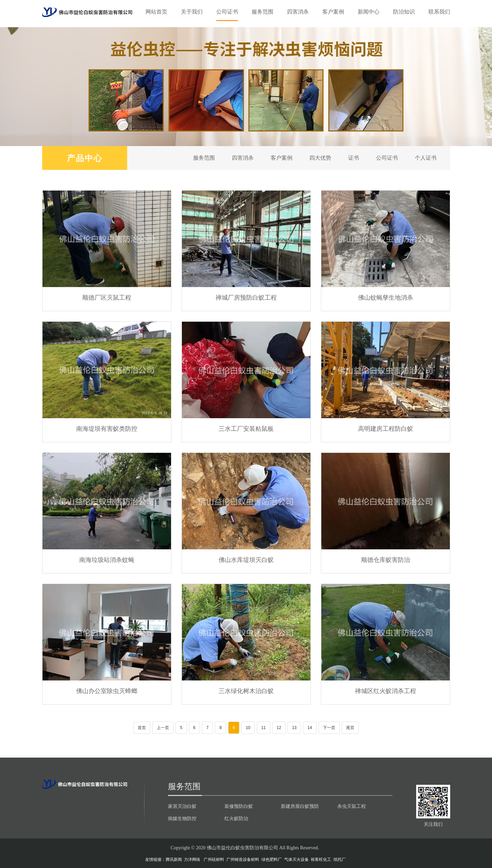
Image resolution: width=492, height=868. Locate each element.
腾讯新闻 (174, 860)
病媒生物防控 (182, 818)
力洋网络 (192, 860)
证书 (354, 158)
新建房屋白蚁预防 (300, 806)
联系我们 (439, 12)
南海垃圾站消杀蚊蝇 (107, 560)
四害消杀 (298, 12)
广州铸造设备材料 (243, 860)
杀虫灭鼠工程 (352, 806)
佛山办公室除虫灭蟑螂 (107, 691)
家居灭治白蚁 (182, 806)
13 (294, 728)
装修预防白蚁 (239, 806)
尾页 (350, 728)
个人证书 (426, 158)
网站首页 (156, 12)
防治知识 (404, 12)
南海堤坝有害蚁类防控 (107, 428)
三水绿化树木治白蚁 (246, 691)
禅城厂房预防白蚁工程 (246, 297)
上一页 (163, 728)
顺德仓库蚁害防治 (386, 560)
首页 (142, 728)
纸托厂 (340, 860)
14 (310, 728)
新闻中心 (369, 12)
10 (248, 728)
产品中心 (85, 158)
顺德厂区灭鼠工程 (107, 297)
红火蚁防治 (236, 818)
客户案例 (333, 12)
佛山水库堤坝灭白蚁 (246, 560)
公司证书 (227, 12)
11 (263, 728)
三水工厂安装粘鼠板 (246, 428)
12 (279, 728)
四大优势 (320, 158)
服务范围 (262, 12)
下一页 (329, 728)
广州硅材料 (214, 860)
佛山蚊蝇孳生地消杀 (386, 297)
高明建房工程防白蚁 (386, 428)
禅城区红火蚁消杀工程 (386, 691)
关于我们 (192, 12)
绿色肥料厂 (272, 860)
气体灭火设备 (296, 860)
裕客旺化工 (321, 860)
